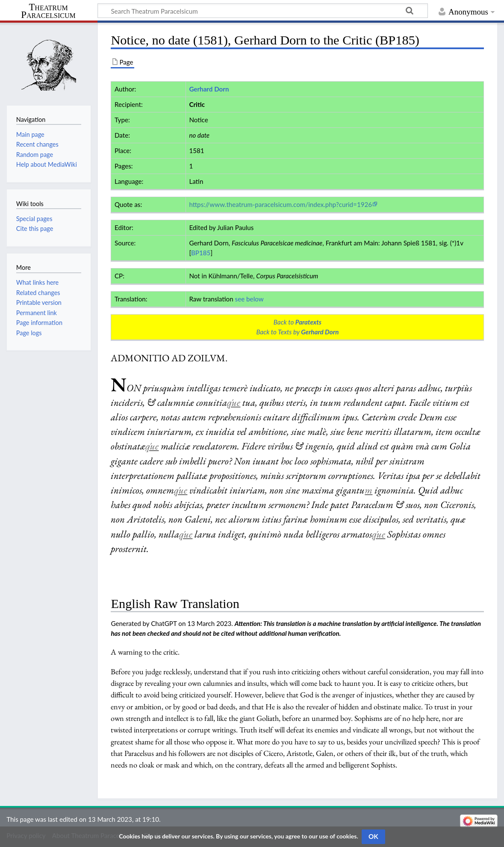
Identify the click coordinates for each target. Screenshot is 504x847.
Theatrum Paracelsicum (48, 11)
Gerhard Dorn (209, 89)
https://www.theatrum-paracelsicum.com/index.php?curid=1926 (280, 204)
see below (249, 299)
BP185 (201, 253)
